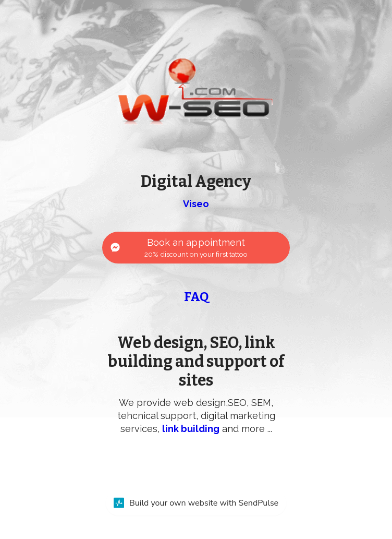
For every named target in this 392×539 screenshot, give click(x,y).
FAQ (196, 297)
